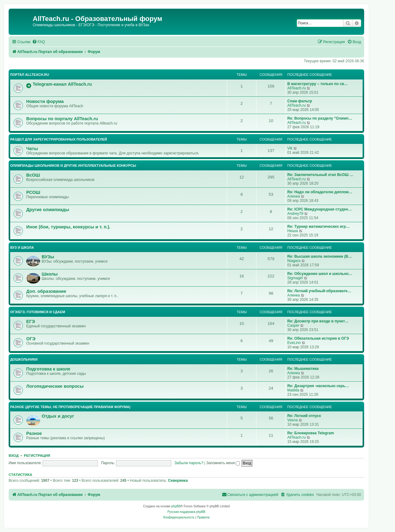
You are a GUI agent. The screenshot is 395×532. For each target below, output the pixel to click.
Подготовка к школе (48, 369)
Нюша (293, 231)
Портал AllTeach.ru (30, 75)
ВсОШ (33, 175)
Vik (290, 148)
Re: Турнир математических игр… (318, 227)
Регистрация (37, 456)
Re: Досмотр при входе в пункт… (318, 321)
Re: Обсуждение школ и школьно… (320, 274)
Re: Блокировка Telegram (311, 433)
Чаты (32, 149)
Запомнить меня (223, 463)
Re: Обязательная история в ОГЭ (318, 338)
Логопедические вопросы (55, 386)
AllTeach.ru (297, 88)
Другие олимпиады (48, 210)
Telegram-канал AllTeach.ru (62, 84)
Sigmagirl (295, 278)
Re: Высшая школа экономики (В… (320, 256)
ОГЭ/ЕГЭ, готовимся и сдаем (38, 312)
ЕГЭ (31, 321)
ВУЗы (48, 257)
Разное (34, 433)
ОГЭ (31, 339)
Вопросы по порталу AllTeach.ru (62, 119)
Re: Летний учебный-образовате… (319, 291)
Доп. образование (46, 291)
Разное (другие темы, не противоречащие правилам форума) (70, 407)
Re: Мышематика (303, 369)
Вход (14, 456)
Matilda (293, 390)
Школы (50, 274)
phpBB (176, 506)
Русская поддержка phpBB (186, 512)
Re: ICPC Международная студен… (320, 209)
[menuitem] (39, 42)
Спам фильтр (300, 101)
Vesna (293, 420)
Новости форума (45, 101)
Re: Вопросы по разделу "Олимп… (320, 118)
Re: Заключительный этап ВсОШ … (320, 175)
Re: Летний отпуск (304, 416)
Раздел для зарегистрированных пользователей (59, 139)
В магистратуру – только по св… (318, 84)
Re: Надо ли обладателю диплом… (320, 192)
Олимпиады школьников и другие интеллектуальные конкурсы (73, 166)
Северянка (178, 481)
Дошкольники (24, 359)
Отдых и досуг (58, 416)
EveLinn (294, 343)
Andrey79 (295, 214)
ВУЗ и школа (22, 248)
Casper (293, 325)
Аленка (294, 196)
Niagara (294, 261)
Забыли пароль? (189, 463)
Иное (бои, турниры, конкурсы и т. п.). (68, 227)
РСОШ (33, 192)
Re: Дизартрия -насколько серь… (318, 386)
